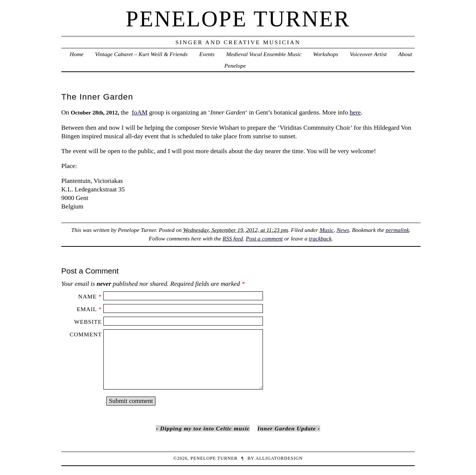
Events (207, 54)
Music (327, 230)
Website (88, 322)
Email (87, 309)
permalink (397, 230)
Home (76, 54)
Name (87, 296)
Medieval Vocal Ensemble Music (264, 54)
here (355, 112)
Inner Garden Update (287, 428)
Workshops (326, 54)
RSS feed (233, 238)
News (343, 230)
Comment (86, 334)
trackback (320, 238)
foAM (139, 112)
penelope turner (238, 19)
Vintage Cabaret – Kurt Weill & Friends (141, 54)
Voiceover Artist (368, 54)
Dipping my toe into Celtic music (205, 428)
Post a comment (264, 238)
